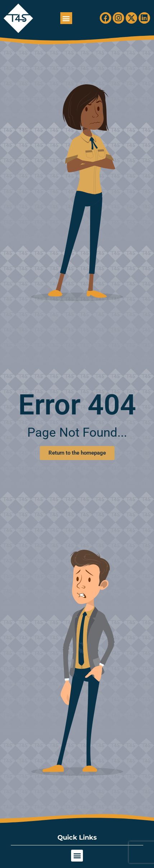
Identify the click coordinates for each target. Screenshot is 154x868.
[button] (66, 18)
